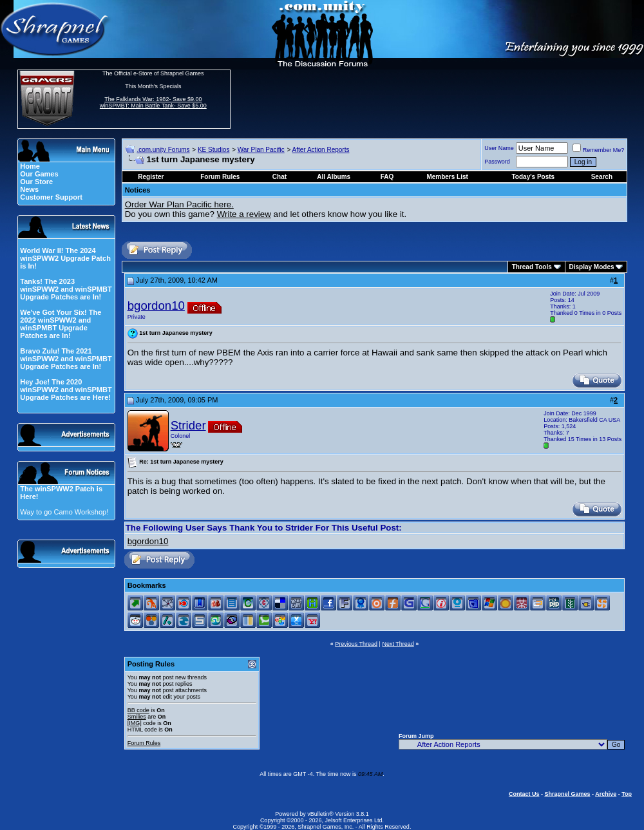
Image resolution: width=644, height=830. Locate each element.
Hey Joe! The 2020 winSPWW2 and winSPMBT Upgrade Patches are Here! (66, 390)
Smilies (137, 717)
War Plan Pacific (261, 150)
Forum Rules (144, 743)
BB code (138, 710)
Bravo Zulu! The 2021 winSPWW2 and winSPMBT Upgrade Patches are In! (66, 359)
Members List (447, 177)
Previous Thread (356, 644)
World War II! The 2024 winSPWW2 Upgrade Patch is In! (65, 258)
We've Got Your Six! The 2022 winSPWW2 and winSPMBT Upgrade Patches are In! (61, 324)
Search (602, 177)
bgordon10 (156, 306)
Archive (606, 794)
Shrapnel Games (567, 794)
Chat (279, 177)
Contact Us (524, 794)
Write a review (244, 214)
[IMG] (135, 723)
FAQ (387, 177)
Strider (188, 425)
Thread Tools (532, 267)
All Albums (334, 177)
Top (627, 794)
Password (497, 162)
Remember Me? (599, 150)
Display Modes (592, 267)
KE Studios (213, 150)
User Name (499, 148)
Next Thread (398, 644)
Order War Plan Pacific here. (179, 204)
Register (151, 177)
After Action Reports (321, 150)
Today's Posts (534, 177)
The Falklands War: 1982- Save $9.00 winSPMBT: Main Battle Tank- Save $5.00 (153, 102)
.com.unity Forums (163, 150)
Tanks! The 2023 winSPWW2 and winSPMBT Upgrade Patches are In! (66, 289)
